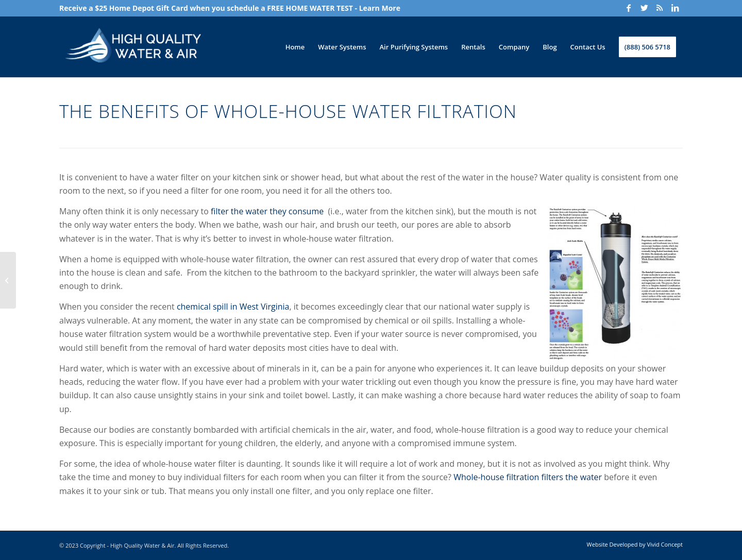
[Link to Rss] (660, 8)
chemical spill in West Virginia (233, 307)
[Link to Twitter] (644, 8)
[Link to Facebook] (629, 8)
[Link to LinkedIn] (675, 8)
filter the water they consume (267, 211)
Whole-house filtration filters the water (528, 477)
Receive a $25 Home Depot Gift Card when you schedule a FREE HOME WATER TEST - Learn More (230, 8)
